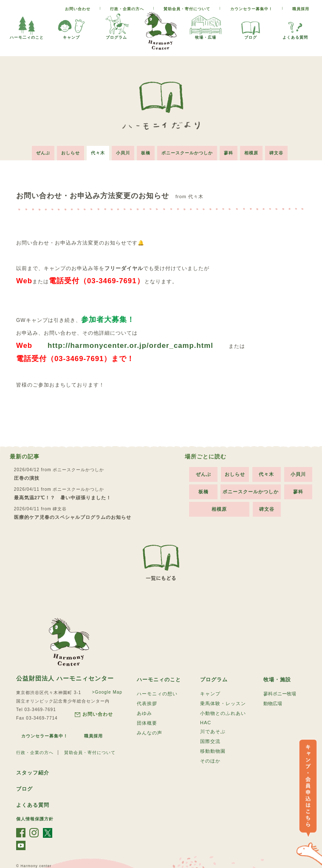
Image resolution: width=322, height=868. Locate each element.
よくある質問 (295, 26)
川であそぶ (213, 731)
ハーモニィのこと (159, 680)
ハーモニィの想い (157, 694)
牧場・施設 (277, 680)
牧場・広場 (206, 26)
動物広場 (273, 703)
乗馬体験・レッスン (223, 703)
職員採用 (301, 9)
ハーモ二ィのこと (27, 26)
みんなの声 (150, 733)
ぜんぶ (43, 153)
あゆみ (144, 713)
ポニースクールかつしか (187, 153)
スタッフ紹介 (33, 773)
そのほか (210, 761)
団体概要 (147, 723)
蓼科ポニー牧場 (280, 694)
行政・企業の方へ (127, 9)
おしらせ (71, 153)
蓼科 (229, 153)
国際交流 (210, 741)
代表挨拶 (147, 703)
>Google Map (107, 692)
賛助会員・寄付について (187, 9)
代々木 (98, 153)
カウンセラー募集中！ (251, 9)
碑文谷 (276, 153)
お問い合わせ (78, 9)
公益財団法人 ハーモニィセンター (65, 678)
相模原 (251, 153)
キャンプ (71, 26)
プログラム (116, 26)
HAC (206, 723)
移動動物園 (213, 751)
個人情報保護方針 (35, 819)
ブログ (251, 26)
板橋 (146, 153)
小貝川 (123, 153)
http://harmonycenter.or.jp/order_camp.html (130, 346)
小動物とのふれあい (223, 713)
